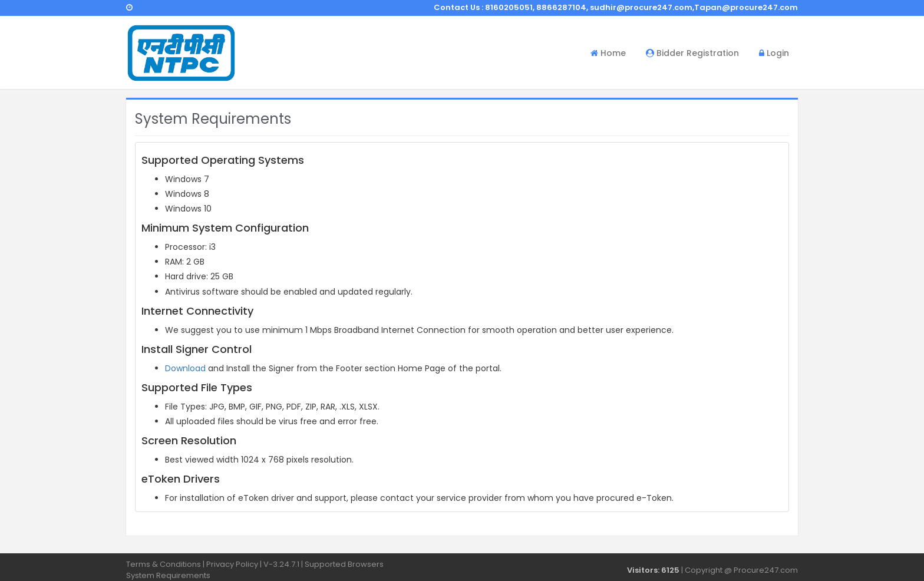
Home (608, 53)
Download (185, 368)
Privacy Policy (232, 564)
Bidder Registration (692, 53)
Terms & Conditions (164, 564)
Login (774, 53)
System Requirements (168, 575)
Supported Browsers (344, 564)
